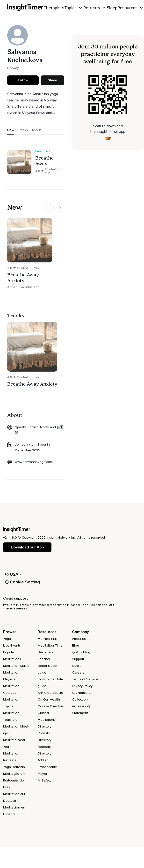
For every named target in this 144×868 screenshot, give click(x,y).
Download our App (27, 547)
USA (13, 574)
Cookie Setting (22, 582)
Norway (13, 68)
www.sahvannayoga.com (34, 462)
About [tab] (36, 130)
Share (52, 80)
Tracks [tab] (23, 130)
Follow (23, 80)
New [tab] (11, 130)
